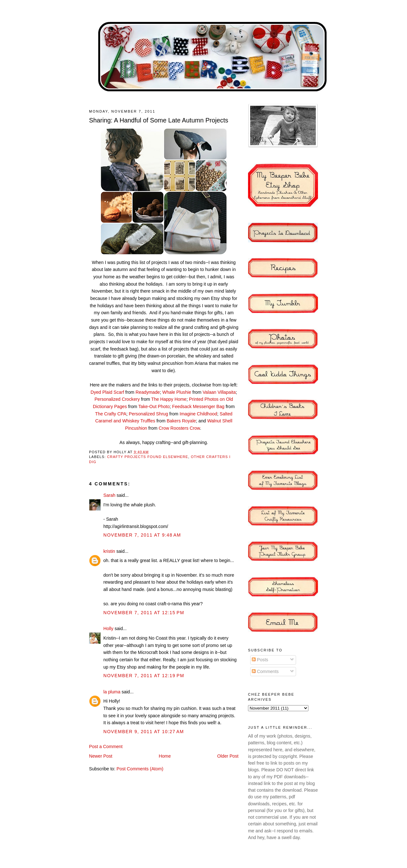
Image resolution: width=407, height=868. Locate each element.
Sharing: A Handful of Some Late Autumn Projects (159, 120)
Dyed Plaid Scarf (107, 392)
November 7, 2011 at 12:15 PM (144, 613)
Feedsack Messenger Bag (198, 406)
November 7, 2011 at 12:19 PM (144, 676)
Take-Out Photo (154, 406)
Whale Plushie (177, 392)
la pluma (112, 692)
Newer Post (101, 756)
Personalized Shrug (148, 414)
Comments (265, 671)
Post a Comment (106, 746)
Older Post (228, 756)
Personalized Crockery (117, 399)
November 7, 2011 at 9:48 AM (142, 535)
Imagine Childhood (198, 414)
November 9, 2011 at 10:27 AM (144, 732)
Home (165, 756)
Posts (260, 660)
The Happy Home (169, 399)
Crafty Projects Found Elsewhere (148, 457)
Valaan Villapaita (219, 392)
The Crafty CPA (111, 414)
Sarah (109, 495)
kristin (109, 551)
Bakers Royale (181, 421)
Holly (108, 628)
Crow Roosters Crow (179, 428)
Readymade (148, 392)
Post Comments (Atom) (140, 769)
